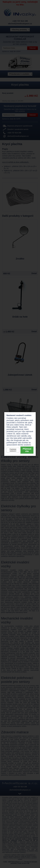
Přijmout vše (27, 450)
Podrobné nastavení (13, 450)
